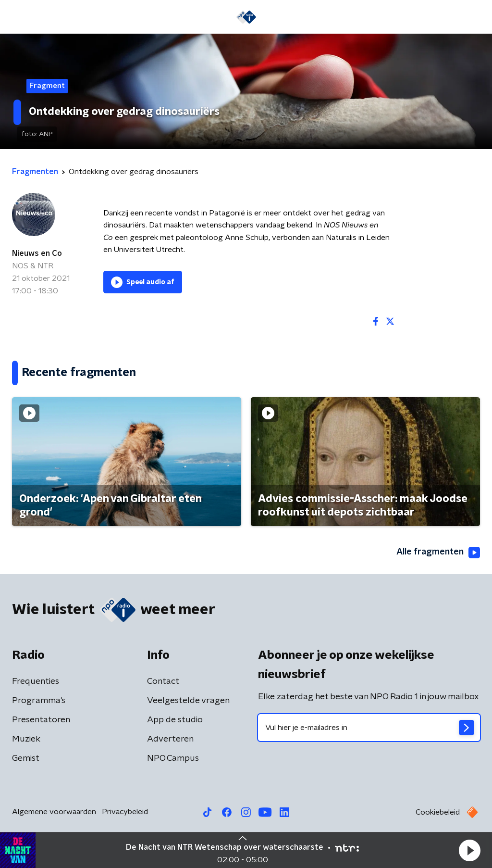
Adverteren (170, 739)
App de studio (175, 720)
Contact (163, 681)
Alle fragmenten (438, 553)
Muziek (26, 739)
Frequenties (36, 681)
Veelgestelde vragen (188, 701)
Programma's (39, 701)
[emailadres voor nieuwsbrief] (369, 728)
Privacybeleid (125, 812)
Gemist (26, 758)
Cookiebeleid (438, 812)
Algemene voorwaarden (54, 812)
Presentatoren (41, 720)
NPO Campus (173, 758)
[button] (469, 850)
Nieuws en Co (37, 253)
